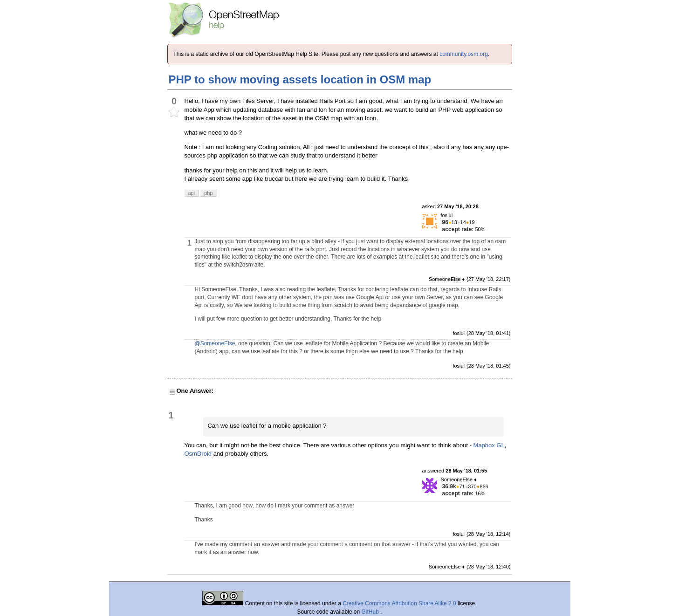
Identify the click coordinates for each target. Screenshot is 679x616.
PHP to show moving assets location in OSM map (300, 79)
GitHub (371, 612)
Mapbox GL (489, 445)
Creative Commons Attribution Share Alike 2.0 (399, 603)
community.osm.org (464, 54)
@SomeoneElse (215, 343)
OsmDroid (198, 454)
